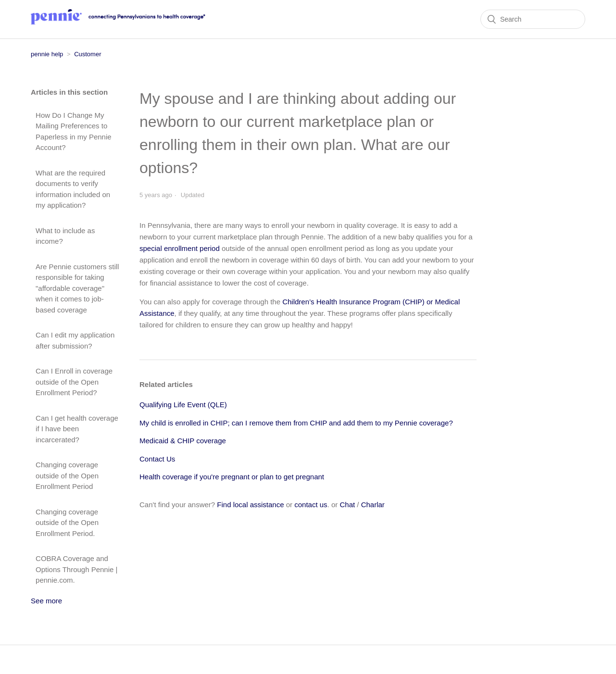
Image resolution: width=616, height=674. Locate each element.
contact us (311, 505)
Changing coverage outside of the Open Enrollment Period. (67, 523)
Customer (88, 54)
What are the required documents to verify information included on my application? (73, 189)
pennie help (47, 54)
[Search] (533, 19)
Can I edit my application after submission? (75, 340)
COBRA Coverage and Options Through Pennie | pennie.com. (76, 569)
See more (46, 601)
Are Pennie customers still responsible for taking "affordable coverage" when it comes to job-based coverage (77, 288)
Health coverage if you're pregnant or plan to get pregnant (232, 477)
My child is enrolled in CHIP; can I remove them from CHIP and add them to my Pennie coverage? (296, 423)
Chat (347, 505)
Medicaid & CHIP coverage (183, 441)
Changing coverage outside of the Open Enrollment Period (67, 475)
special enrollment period (180, 248)
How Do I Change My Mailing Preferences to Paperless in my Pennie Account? (74, 131)
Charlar (373, 505)
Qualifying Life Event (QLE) (183, 405)
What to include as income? (65, 236)
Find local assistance (250, 505)
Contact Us (157, 459)
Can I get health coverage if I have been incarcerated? (77, 429)
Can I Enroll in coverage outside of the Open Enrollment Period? (74, 382)
